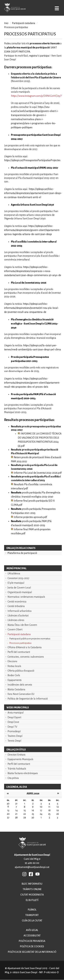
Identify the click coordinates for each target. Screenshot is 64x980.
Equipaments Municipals (20, 759)
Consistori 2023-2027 (18, 578)
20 (8, 814)
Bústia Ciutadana (16, 689)
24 (41, 814)
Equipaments (15, 680)
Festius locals (14, 666)
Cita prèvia (13, 778)
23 (33, 814)
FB (31, 874)
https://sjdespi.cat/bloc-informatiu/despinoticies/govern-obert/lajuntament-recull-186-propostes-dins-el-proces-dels (32, 383)
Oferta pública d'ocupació (21, 671)
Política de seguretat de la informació (32, 952)
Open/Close (57, 8)
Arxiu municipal (16, 713)
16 (33, 810)
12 (58, 807)
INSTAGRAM (25, 874)
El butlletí (32, 900)
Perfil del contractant (19, 652)
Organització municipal (20, 592)
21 (16, 814)
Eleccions (12, 661)
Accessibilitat (32, 936)
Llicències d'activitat (18, 616)
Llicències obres (16, 620)
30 (33, 818)
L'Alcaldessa (14, 573)
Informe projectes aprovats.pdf (29, 517)
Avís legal (32, 930)
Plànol (32, 910)
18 (49, 810)
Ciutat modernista (32, 895)
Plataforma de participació (22, 553)
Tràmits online (32, 889)
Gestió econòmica (17, 602)
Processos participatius (20, 643)
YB (37, 874)
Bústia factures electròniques (23, 773)
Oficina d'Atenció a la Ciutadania (25, 647)
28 (16, 818)
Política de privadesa (32, 941)
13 (8, 810)
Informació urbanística (20, 611)
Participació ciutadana (19, 634)
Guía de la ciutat (32, 921)
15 (25, 810)
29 (25, 818)
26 (58, 814)
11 (49, 807)
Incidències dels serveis (20, 685)
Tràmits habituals (17, 769)
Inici (6, 23)
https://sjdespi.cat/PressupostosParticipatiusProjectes (32, 160)
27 (8, 818)
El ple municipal (16, 583)
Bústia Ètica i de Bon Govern (22, 625)
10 (41, 807)
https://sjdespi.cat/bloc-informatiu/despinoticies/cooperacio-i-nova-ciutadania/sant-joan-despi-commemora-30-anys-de (33, 271)
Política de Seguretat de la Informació (28, 699)
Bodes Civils (14, 675)
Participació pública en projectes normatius (30, 639)
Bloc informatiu (32, 884)
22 (25, 814)
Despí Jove (13, 722)
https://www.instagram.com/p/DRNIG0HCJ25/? (36, 96)
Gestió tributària (16, 606)
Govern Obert (15, 629)
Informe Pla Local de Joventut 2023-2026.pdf (36, 473)
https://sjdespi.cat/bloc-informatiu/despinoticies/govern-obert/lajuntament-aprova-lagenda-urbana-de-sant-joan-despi (32, 230)
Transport (32, 915)
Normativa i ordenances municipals (26, 597)
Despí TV (12, 727)
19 (58, 810)
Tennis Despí (14, 741)
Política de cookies (32, 946)
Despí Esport (14, 717)
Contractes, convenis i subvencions (26, 657)
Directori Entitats (16, 755)
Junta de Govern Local (19, 588)
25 (49, 814)
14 (16, 810)
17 (41, 810)
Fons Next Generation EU (21, 694)
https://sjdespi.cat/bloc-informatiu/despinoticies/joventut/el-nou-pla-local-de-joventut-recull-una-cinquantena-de (31, 308)
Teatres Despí (15, 736)
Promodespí (14, 731)
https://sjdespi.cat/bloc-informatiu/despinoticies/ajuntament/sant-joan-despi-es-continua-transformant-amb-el (33, 193)
